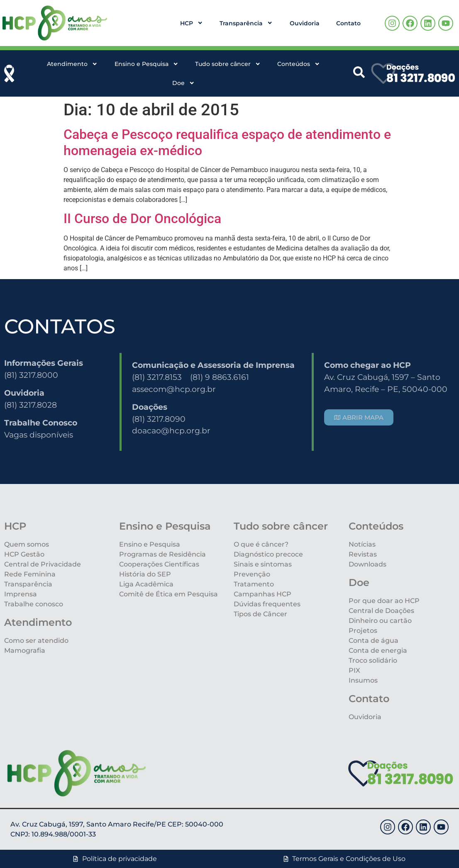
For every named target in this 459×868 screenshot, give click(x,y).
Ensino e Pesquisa (146, 64)
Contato (348, 23)
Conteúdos (299, 64)
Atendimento (72, 64)
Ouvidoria (305, 23)
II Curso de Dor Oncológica (142, 219)
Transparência (246, 23)
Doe (183, 83)
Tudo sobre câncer (228, 64)
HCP (192, 23)
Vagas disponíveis (39, 435)
